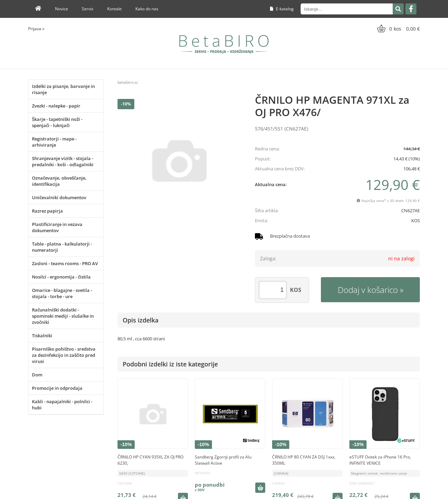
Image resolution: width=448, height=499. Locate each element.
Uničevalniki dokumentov (59, 197)
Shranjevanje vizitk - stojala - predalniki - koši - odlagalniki (63, 161)
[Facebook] (411, 9)
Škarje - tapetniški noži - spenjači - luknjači (57, 122)
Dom (37, 375)
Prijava (36, 29)
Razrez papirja (47, 211)
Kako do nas (147, 9)
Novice (61, 9)
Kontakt (114, 9)
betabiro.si (128, 82)
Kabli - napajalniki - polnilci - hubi (62, 405)
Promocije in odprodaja (57, 388)
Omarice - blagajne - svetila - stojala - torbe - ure (62, 293)
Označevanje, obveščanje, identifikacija (59, 181)
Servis (88, 9)
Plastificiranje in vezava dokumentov (57, 227)
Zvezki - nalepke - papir (56, 106)
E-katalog (282, 9)
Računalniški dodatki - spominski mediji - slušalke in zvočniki (63, 316)
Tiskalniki (42, 336)
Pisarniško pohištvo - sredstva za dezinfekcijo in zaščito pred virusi (64, 355)
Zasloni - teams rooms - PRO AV (65, 263)
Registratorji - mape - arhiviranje (54, 142)
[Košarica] (398, 29)
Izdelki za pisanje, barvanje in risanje (63, 89)
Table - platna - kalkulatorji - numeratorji (62, 247)
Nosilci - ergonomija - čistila (61, 277)
